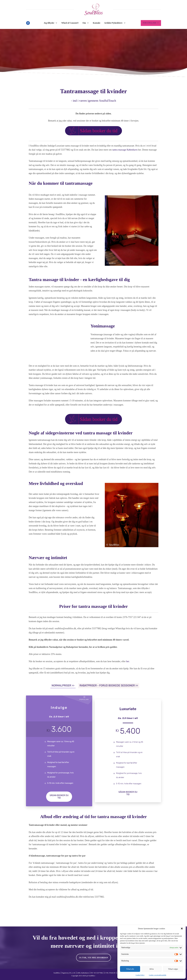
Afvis (151, 969)
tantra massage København (125, 150)
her (128, 661)
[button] (182, 929)
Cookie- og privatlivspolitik (158, 975)
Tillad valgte (173, 969)
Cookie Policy (140, 975)
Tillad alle (130, 969)
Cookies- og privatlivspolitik (106, 976)
